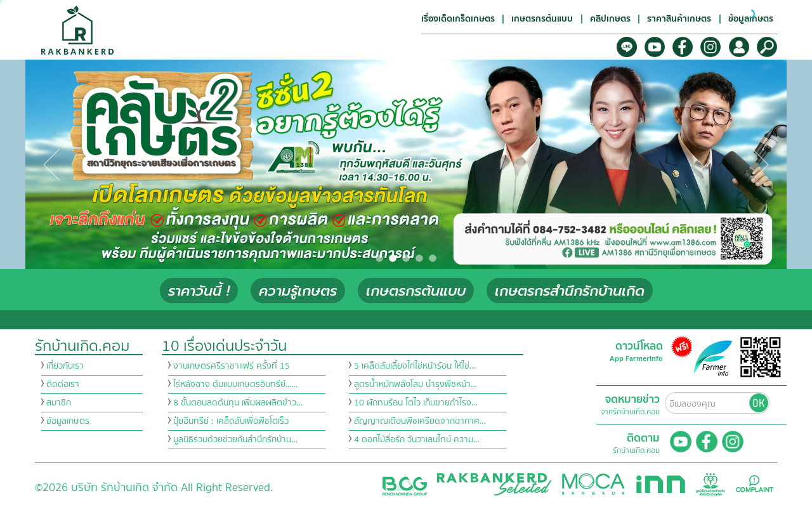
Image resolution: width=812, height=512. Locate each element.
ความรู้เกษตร (298, 291)
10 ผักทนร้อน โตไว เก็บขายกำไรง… (416, 403)
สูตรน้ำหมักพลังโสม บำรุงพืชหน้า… (416, 384)
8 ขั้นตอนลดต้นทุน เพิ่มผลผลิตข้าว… (238, 403)
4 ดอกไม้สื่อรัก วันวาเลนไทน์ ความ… (417, 440)
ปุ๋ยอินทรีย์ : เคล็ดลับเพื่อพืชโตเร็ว (231, 421)
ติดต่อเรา (63, 384)
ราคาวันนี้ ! (199, 291)
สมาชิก (59, 403)
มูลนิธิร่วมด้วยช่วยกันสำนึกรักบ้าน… (235, 440)
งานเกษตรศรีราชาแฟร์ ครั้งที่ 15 (232, 366)
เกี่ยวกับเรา (65, 366)
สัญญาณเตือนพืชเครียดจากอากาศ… (420, 421)
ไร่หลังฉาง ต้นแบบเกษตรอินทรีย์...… (235, 384)
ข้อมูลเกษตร (68, 421)
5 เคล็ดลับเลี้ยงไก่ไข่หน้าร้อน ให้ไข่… (415, 366)
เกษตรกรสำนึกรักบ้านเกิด (570, 291)
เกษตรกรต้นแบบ (416, 291)
